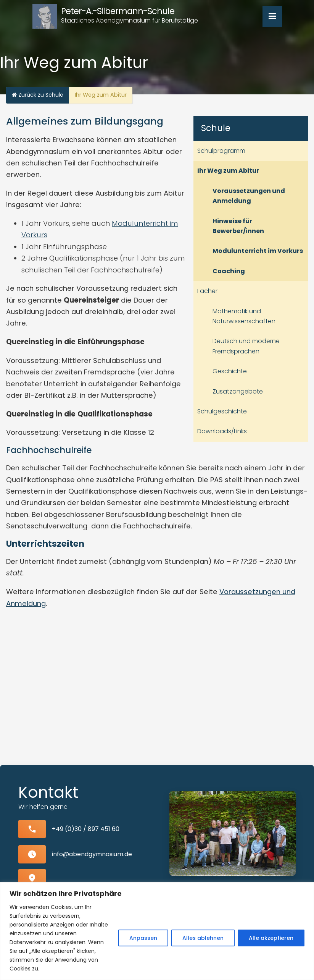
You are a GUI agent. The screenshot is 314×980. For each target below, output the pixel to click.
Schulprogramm (221, 151)
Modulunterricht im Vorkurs (258, 251)
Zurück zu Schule (38, 95)
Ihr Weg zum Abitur (228, 171)
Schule (216, 128)
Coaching (229, 271)
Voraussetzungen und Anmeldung (249, 196)
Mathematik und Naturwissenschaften (244, 316)
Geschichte (230, 371)
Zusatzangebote (238, 391)
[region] (157, 931)
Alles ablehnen (203, 938)
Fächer (207, 291)
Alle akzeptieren (271, 938)
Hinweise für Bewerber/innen (238, 226)
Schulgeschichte (222, 411)
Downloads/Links (222, 431)
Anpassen (143, 938)
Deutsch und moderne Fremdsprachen (246, 346)
